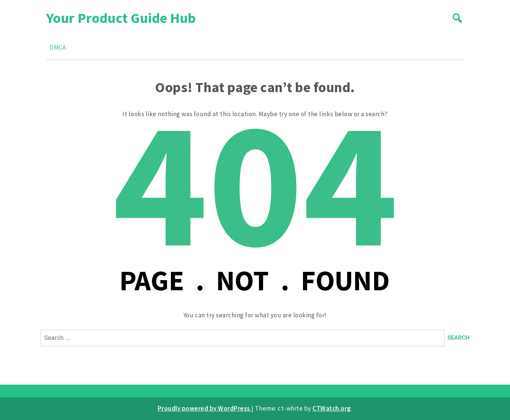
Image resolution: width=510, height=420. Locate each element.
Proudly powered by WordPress (205, 408)
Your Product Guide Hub (121, 18)
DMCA (58, 47)
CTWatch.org (332, 408)
